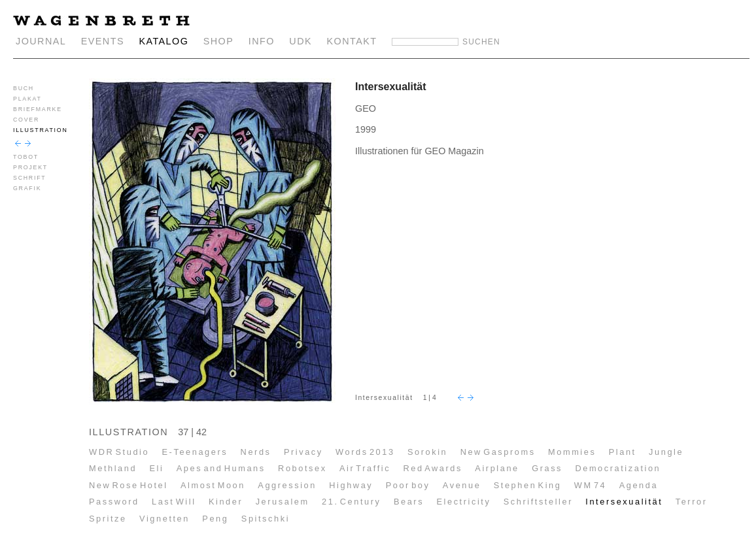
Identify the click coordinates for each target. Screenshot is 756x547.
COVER (26, 120)
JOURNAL (41, 41)
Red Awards (433, 468)
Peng (215, 519)
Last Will (174, 502)
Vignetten (164, 519)
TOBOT (26, 157)
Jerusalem (283, 502)
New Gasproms (498, 452)
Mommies (572, 452)
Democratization (618, 468)
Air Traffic (365, 468)
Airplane (497, 468)
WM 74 (591, 485)
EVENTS (103, 41)
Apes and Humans (221, 468)
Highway (351, 485)
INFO (262, 41)
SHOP (219, 41)
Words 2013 (365, 452)
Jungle (666, 452)
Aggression (287, 485)
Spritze (108, 519)
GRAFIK (27, 188)
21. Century (351, 502)
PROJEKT (30, 167)
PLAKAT (27, 99)
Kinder (226, 502)
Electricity (463, 502)
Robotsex (302, 468)
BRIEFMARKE (38, 109)
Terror (692, 502)
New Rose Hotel (129, 485)
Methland (113, 468)
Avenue (462, 485)
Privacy (303, 452)
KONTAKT (352, 41)
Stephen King (528, 485)
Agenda (639, 485)
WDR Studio (119, 452)
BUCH (24, 88)
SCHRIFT (29, 178)
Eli (156, 468)
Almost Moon (213, 485)
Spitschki (266, 519)
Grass (547, 468)
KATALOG (163, 41)
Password (114, 502)
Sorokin (427, 452)
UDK (301, 41)
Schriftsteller (538, 502)
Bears (409, 502)
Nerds (256, 452)
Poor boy (408, 485)
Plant (623, 452)
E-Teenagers (195, 452)
